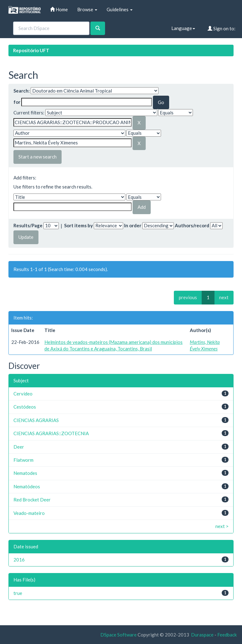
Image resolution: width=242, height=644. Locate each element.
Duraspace (202, 635)
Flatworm (23, 460)
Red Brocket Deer (32, 500)
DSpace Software (118, 635)
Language (183, 28)
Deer (19, 447)
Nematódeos (27, 486)
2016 (19, 560)
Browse (87, 9)
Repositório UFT (31, 50)
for (17, 102)
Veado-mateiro (29, 513)
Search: (22, 91)
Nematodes (25, 473)
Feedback (227, 635)
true (18, 593)
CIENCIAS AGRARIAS (36, 420)
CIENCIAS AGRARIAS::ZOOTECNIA (51, 433)
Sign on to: (222, 28)
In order (133, 225)
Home (59, 9)
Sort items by (78, 225)
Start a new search (38, 157)
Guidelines (120, 9)
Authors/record (192, 225)
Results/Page (28, 225)
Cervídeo (23, 394)
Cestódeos (25, 407)
